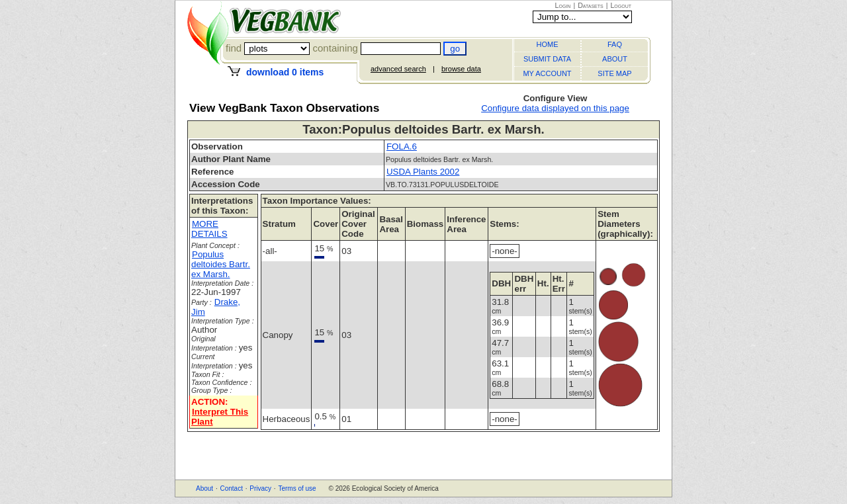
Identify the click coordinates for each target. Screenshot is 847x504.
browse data (461, 69)
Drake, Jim (216, 307)
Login (563, 5)
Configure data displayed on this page (555, 108)
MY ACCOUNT (547, 73)
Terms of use (297, 488)
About (204, 488)
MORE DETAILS (209, 229)
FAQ (615, 44)
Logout (621, 5)
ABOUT (615, 59)
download (285, 72)
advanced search (398, 69)
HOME (548, 44)
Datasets (591, 5)
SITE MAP (614, 73)
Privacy (260, 488)
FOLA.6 (402, 147)
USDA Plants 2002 (423, 172)
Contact (231, 488)
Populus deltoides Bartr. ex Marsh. (221, 264)
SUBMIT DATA (547, 59)
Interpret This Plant (220, 417)
